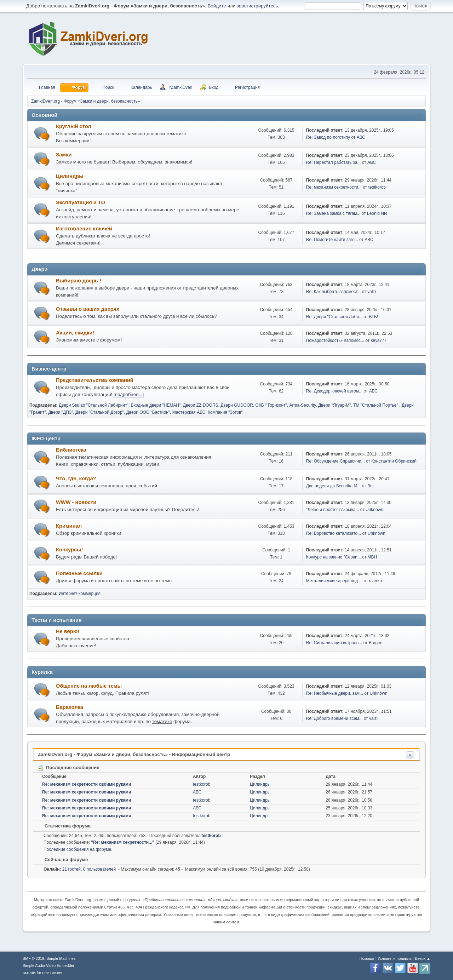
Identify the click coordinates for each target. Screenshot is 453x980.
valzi (372, 292)
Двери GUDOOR (237, 405)
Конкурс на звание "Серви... (334, 557)
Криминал (69, 526)
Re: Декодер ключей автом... (334, 391)
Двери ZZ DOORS (201, 405)
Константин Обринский (394, 461)
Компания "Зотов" (225, 412)
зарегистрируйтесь (257, 6)
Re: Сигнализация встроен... (334, 643)
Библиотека (71, 450)
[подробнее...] (129, 394)
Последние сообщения (68, 767)
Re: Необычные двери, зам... (335, 693)
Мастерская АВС (189, 412)
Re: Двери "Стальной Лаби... (334, 317)
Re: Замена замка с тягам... (333, 213)
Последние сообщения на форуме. (78, 849)
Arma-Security (302, 405)
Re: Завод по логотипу (328, 137)
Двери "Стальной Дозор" (100, 412)
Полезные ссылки (79, 573)
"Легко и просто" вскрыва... (333, 510)
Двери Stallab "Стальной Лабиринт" (94, 405)
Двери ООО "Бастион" (148, 412)
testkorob (377, 187)
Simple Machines (61, 958)
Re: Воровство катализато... (334, 533)
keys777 (379, 340)
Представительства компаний (95, 380)
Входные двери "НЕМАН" (156, 405)
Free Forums (52, 973)
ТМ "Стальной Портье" (376, 405)
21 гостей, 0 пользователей (80, 869)
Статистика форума (64, 826)
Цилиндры (70, 176)
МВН (372, 557)
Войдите (217, 6)
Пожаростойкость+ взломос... (335, 340)
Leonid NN (377, 213)
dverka (375, 581)
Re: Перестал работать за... (334, 162)
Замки (64, 155)
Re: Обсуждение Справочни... (336, 461)
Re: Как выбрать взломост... (334, 292)
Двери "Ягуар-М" (334, 405)
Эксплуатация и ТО (81, 202)
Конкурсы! (70, 550)
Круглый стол (74, 126)
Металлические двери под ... (334, 581)
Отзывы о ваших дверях (88, 309)
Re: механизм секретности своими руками (87, 784)
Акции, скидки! (75, 333)
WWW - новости (76, 502)
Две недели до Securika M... (334, 486)
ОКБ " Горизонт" (271, 405)
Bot (371, 486)
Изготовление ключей (84, 229)
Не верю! (68, 631)
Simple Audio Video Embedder (48, 965)
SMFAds (29, 973)
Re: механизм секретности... (334, 187)
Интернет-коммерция (80, 594)
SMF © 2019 (33, 958)
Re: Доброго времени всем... (334, 718)
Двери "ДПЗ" (61, 412)
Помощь (367, 958)
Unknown (374, 510)
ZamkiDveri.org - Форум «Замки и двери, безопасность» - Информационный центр (134, 754)
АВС (361, 137)
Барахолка (70, 707)
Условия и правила (394, 958)
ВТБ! (374, 317)
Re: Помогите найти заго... (332, 240)
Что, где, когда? (76, 478)
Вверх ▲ (423, 958)
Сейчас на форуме (63, 859)
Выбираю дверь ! (79, 281)
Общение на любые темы (89, 686)
